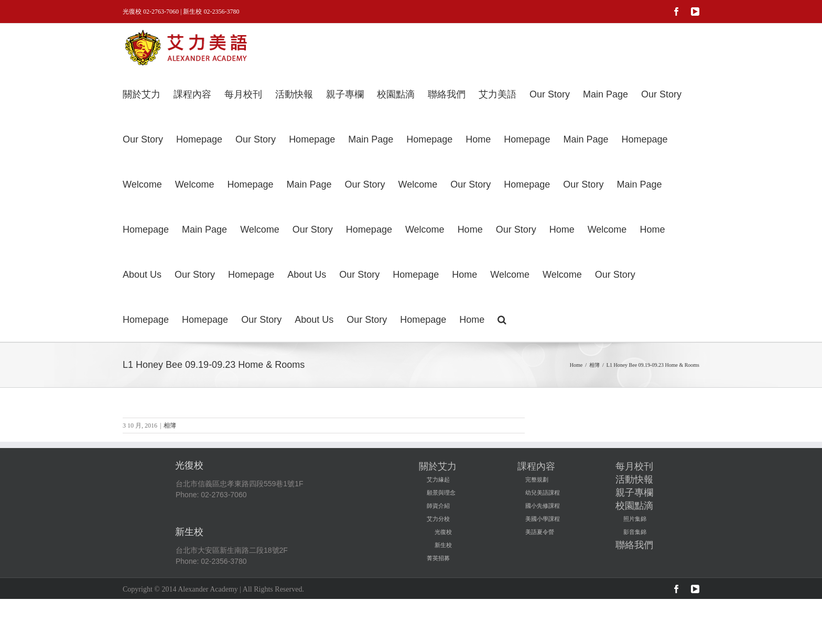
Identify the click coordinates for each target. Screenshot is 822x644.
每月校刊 (634, 466)
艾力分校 (438, 519)
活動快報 (634, 479)
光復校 (443, 532)
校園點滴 (634, 506)
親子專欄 (634, 493)
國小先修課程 (543, 506)
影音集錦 (635, 532)
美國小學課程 (543, 519)
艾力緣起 (438, 479)
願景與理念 (441, 493)
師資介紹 (438, 506)
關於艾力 (438, 466)
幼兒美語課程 (543, 493)
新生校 (443, 545)
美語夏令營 (540, 532)
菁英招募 (438, 558)
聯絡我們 (634, 545)
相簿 (170, 425)
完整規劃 (537, 479)
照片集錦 (635, 519)
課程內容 (536, 466)
